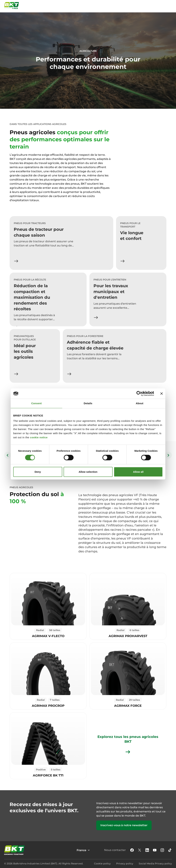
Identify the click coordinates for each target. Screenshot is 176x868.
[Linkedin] (147, 850)
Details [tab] (88, 403)
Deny (38, 472)
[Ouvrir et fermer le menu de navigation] (170, 6)
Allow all (138, 472)
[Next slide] (168, 455)
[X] (140, 850)
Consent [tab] (37, 403)
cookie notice (39, 437)
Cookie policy (102, 864)
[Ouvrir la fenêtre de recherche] (162, 6)
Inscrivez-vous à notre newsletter (124, 825)
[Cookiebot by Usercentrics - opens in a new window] (139, 394)
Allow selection (88, 472)
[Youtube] (155, 850)
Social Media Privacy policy (155, 864)
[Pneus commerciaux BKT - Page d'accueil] (12, 6)
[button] (132, 850)
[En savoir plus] (16, 261)
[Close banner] (162, 394)
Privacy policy (125, 864)
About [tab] (140, 403)
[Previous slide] (8, 455)
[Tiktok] (170, 850)
